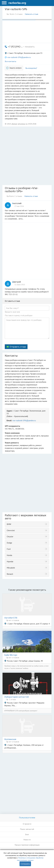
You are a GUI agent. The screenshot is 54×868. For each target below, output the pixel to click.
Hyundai (10, 561)
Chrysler (10, 536)
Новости (27, 840)
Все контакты (10, 61)
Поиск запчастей (27, 829)
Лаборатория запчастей (17, 697)
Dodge (9, 543)
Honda (9, 555)
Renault (10, 574)
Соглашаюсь (25, 864)
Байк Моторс (11, 655)
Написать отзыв (32, 14)
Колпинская (10, 739)
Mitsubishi (11, 568)
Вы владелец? (31, 68)
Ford (9, 549)
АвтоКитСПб (11, 618)
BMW (9, 524)
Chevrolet (11, 530)
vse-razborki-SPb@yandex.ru (19, 57)
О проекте (27, 824)
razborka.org (17, 3)
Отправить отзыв (18, 347)
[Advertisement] (27, 156)
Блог (27, 834)
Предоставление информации (27, 845)
